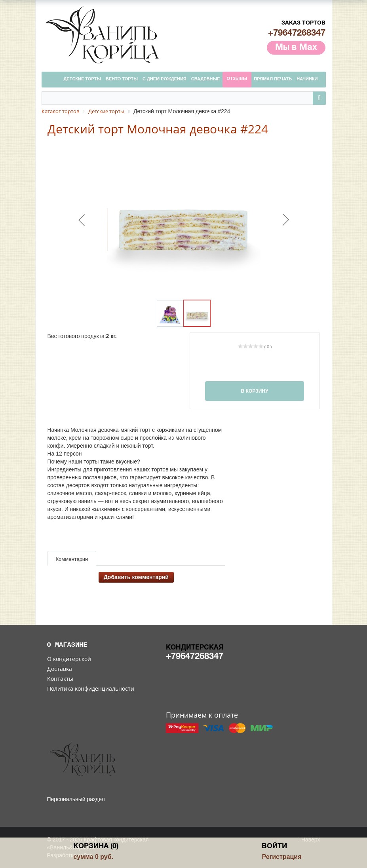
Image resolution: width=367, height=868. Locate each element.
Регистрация (281, 857)
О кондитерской (69, 659)
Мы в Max (296, 47)
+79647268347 (297, 33)
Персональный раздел (76, 799)
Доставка (60, 669)
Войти (274, 846)
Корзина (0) (96, 846)
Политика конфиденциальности (91, 689)
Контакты (60, 679)
